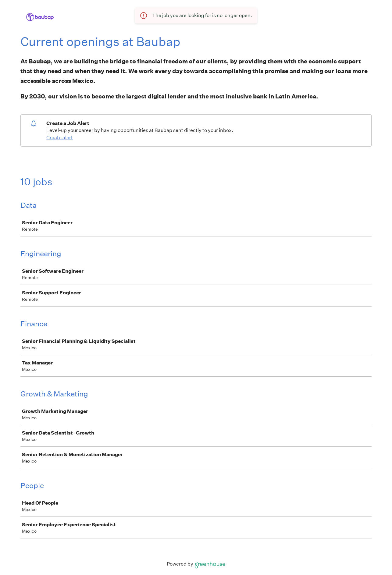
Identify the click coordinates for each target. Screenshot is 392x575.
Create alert (60, 138)
